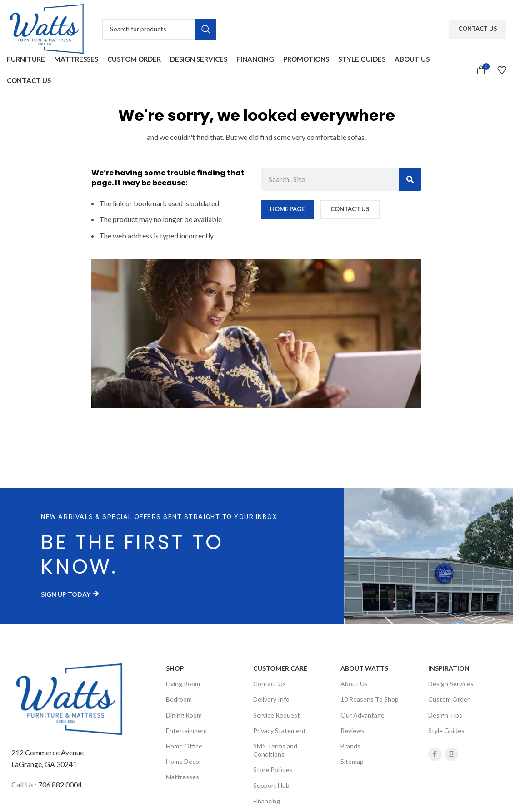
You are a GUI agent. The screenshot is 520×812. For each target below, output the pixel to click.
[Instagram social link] (451, 754)
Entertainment (187, 730)
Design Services (451, 684)
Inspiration (449, 668)
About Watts (364, 668)
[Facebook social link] (435, 754)
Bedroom (179, 699)
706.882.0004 (60, 785)
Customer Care (280, 668)
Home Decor (184, 761)
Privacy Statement (280, 730)
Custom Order (449, 699)
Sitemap (352, 761)
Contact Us (478, 29)
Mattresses (182, 777)
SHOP (175, 668)
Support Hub (271, 785)
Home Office (184, 746)
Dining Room (184, 715)
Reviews (352, 730)
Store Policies (273, 770)
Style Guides (446, 730)
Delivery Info (271, 699)
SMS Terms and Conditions (275, 750)
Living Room (183, 684)
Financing (267, 801)
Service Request (277, 715)
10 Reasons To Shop (370, 699)
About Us (354, 684)
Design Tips (445, 715)
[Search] (159, 29)
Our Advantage (362, 715)
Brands (350, 746)
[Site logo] (48, 28)
